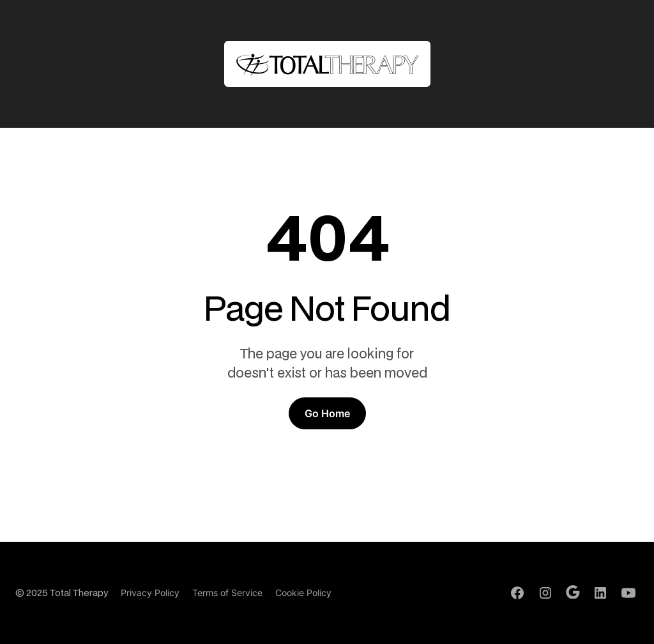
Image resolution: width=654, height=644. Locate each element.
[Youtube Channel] (628, 593)
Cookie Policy (303, 593)
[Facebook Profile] (517, 593)
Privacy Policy (150, 593)
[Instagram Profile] (545, 593)
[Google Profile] (573, 592)
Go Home (327, 413)
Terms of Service (227, 593)
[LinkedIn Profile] (600, 593)
